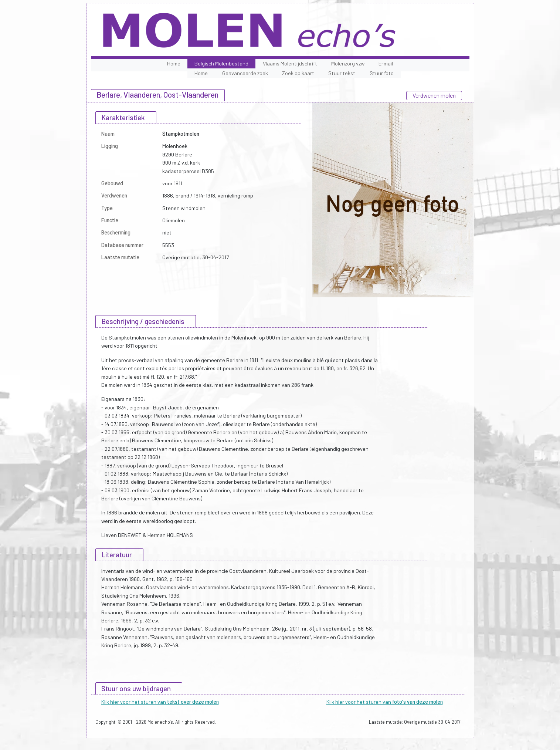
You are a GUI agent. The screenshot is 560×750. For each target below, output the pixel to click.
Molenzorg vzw (348, 63)
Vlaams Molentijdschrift (290, 63)
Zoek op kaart (298, 73)
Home (174, 63)
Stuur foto (382, 73)
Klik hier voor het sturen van (160, 702)
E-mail (386, 63)
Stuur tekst (342, 73)
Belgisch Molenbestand (221, 63)
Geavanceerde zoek (245, 73)
